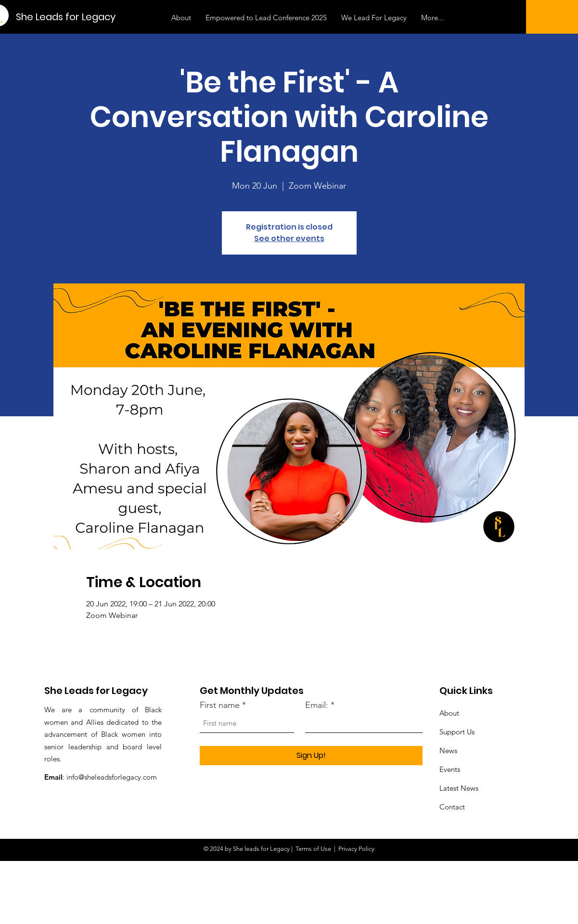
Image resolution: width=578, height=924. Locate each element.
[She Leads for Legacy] (66, 17)
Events (450, 769)
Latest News (459, 788)
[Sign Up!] (311, 756)
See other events (289, 238)
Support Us (457, 732)
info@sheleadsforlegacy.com (112, 777)
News (448, 751)
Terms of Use (313, 849)
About (449, 713)
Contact (452, 807)
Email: (317, 705)
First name (220, 705)
